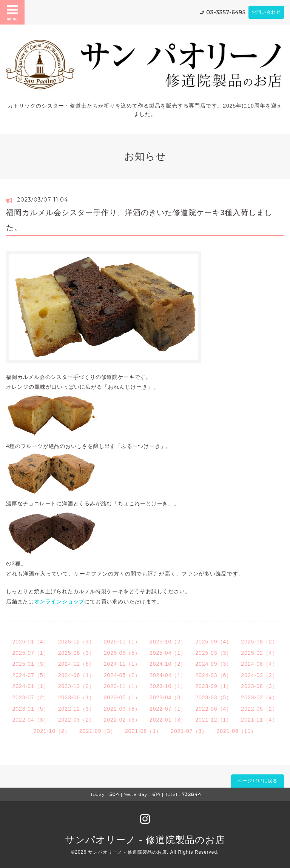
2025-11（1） (122, 642)
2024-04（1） (168, 675)
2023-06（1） (76, 697)
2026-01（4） (30, 642)
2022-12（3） (76, 709)
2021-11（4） (259, 720)
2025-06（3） (76, 653)
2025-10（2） (168, 642)
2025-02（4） (259, 653)
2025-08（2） (259, 642)
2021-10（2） (52, 731)
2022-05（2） (259, 709)
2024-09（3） (214, 664)
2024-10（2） (168, 664)
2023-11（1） (122, 686)
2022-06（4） (214, 709)
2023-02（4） (259, 697)
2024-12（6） (76, 664)
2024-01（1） (30, 686)
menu (12, 12)
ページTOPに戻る (257, 781)
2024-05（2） (122, 675)
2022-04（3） (30, 720)
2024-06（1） (76, 675)
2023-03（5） (214, 697)
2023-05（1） (122, 697)
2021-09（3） (98, 731)
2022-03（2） (76, 720)
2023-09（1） (214, 686)
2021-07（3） (189, 731)
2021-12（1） (214, 720)
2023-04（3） (168, 697)
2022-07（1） (168, 709)
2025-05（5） (122, 653)
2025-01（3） (30, 664)
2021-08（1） (143, 731)
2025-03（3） (214, 653)
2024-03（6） (214, 675)
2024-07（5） (30, 675)
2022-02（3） (122, 720)
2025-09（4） (214, 642)
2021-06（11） (236, 731)
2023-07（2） (30, 697)
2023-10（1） (168, 686)
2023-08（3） (259, 686)
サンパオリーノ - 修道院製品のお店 (145, 840)
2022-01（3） (168, 720)
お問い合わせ (266, 12)
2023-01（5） (30, 709)
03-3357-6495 (226, 12)
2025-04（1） (168, 653)
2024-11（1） (122, 664)
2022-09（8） (122, 709)
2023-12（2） (76, 686)
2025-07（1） (30, 653)
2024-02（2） (259, 675)
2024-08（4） (259, 664)
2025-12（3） (76, 642)
